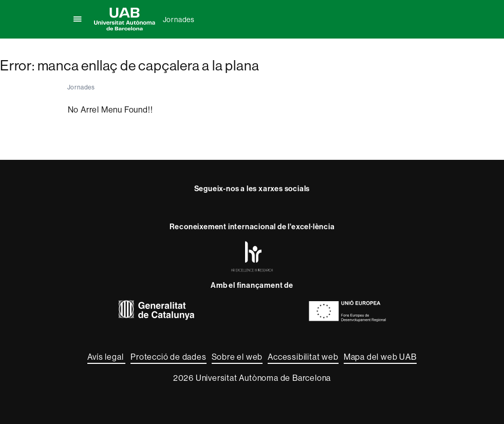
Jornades (179, 20)
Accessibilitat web (303, 357)
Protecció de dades (168, 357)
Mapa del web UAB (380, 357)
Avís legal (106, 357)
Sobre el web (237, 357)
